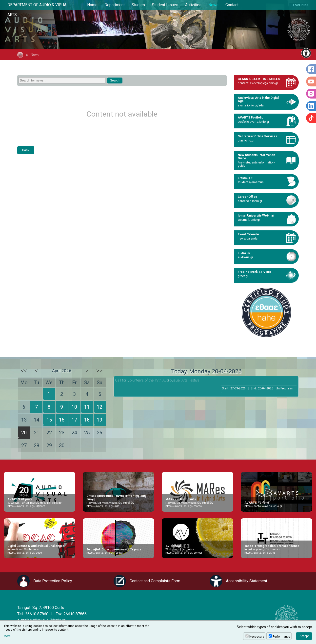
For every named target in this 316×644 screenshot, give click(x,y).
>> (99, 371)
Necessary (257, 637)
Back (26, 150)
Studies (138, 5)
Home (92, 5)
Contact (232, 5)
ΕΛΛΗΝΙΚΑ (301, 5)
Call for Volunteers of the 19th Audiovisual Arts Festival (158, 380)
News (213, 5)
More (7, 636)
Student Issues (165, 5)
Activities (193, 5)
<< (24, 371)
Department (115, 5)
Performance (281, 637)
